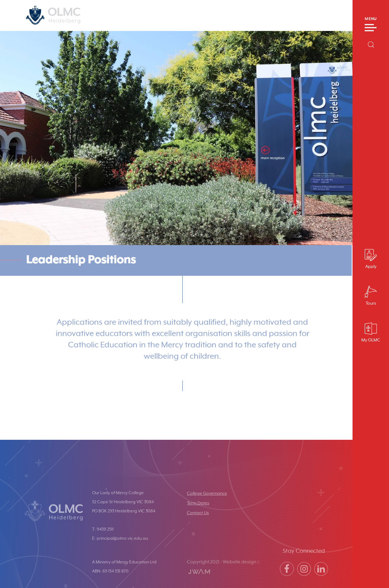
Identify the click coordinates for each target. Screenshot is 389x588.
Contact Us (198, 513)
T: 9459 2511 (103, 529)
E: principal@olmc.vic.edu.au (120, 538)
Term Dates (198, 503)
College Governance (207, 494)
